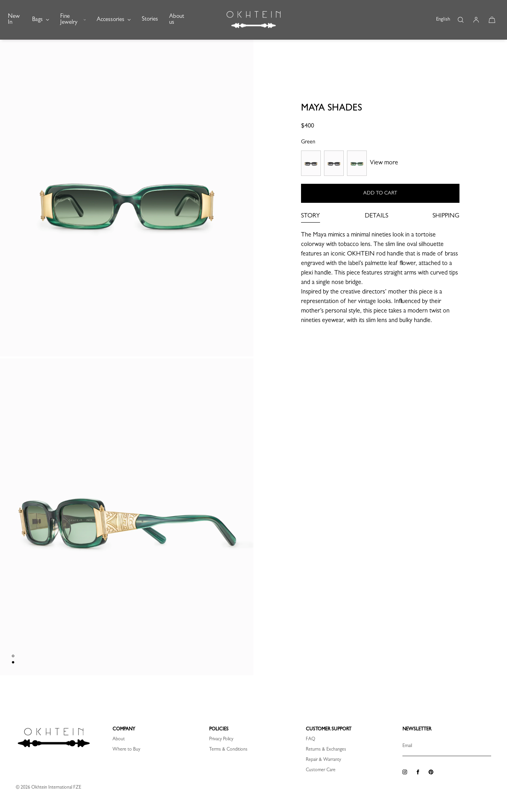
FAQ (311, 740)
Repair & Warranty (323, 760)
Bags (41, 20)
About (119, 740)
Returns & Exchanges (326, 750)
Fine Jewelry (73, 20)
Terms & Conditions (228, 750)
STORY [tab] (311, 216)
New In (14, 20)
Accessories (114, 20)
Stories (150, 20)
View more (384, 163)
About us (177, 20)
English (443, 20)
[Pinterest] (431, 772)
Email (407, 746)
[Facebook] (418, 772)
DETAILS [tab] (376, 216)
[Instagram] (405, 772)
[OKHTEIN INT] (253, 20)
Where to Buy (126, 750)
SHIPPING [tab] (446, 216)
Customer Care (321, 770)
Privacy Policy (221, 740)
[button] (460, 20)
